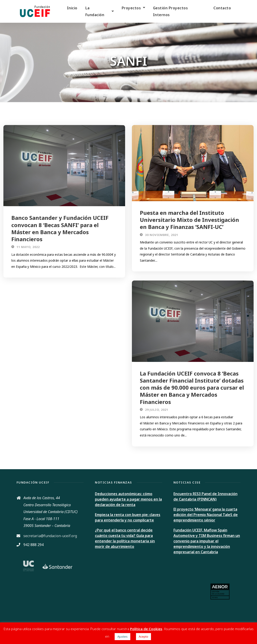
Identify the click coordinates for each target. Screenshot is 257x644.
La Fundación (95, 11)
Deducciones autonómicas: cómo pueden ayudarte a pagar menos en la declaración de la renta (128, 499)
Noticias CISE (187, 482)
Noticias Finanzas (114, 482)
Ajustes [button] (122, 636)
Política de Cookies (146, 629)
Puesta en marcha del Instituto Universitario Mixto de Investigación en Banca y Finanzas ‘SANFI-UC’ (189, 220)
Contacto (222, 8)
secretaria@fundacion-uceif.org (50, 536)
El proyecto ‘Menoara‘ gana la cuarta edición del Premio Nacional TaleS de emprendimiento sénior (206, 515)
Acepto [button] (143, 636)
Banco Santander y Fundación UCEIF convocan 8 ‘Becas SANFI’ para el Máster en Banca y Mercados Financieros (60, 228)
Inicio (72, 8)
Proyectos (131, 8)
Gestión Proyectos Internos (171, 11)
